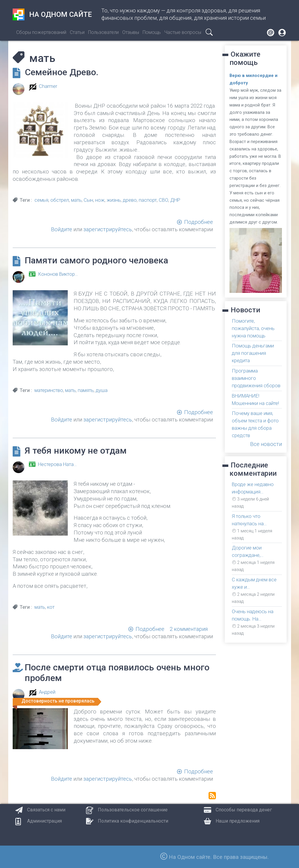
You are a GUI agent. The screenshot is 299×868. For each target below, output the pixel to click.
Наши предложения (238, 821)
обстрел (60, 200)
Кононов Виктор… (58, 274)
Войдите (62, 229)
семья (41, 200)
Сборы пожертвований (41, 32)
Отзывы (131, 32)
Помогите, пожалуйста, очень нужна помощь (253, 328)
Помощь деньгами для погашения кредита (253, 353)
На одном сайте (52, 14)
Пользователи (103, 32)
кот (51, 607)
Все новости (266, 444)
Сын (88, 200)
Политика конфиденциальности (133, 821)
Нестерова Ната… (57, 464)
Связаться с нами (46, 810)
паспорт (148, 200)
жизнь (114, 200)
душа (102, 390)
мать (76, 200)
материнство (49, 390)
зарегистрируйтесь (108, 229)
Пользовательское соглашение (133, 810)
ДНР (175, 200)
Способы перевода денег (244, 810)
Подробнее (199, 222)
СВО (163, 200)
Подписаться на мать (212, 796)
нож (100, 200)
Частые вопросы (183, 32)
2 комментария (189, 629)
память (86, 390)
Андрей (47, 692)
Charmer (48, 86)
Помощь (152, 32)
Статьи (77, 32)
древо (130, 200)
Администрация (44, 821)
